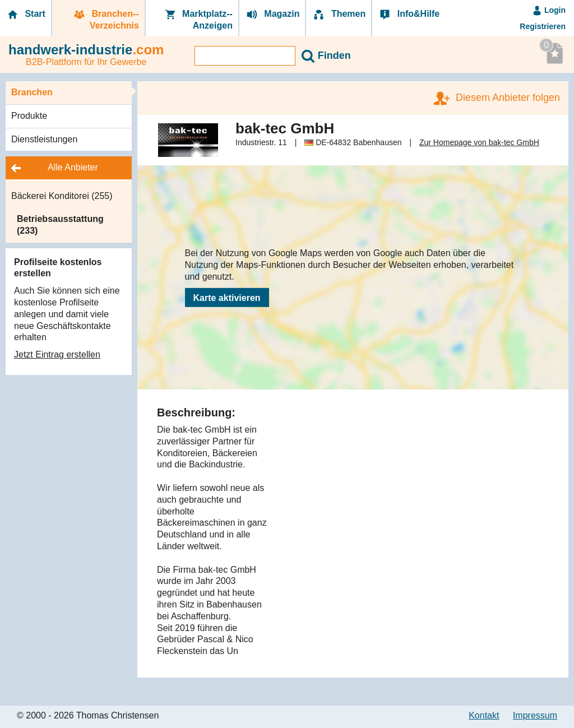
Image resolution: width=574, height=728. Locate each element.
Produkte (29, 116)
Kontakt (484, 715)
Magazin (272, 14)
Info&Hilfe (409, 14)
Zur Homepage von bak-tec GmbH (479, 142)
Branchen (32, 92)
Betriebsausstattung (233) (60, 225)
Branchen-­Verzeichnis (106, 20)
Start (26, 14)
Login (549, 10)
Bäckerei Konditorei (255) (62, 196)
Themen (339, 14)
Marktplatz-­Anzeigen (198, 20)
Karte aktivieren (227, 298)
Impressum (535, 715)
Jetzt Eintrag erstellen (57, 354)
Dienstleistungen (44, 139)
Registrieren (543, 26)
